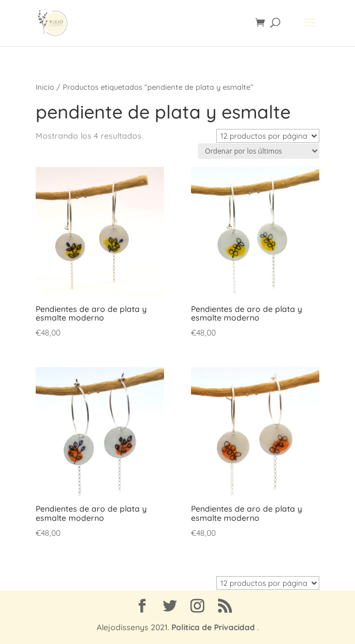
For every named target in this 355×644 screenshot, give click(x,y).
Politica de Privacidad (213, 627)
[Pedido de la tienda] (259, 151)
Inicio (45, 87)
